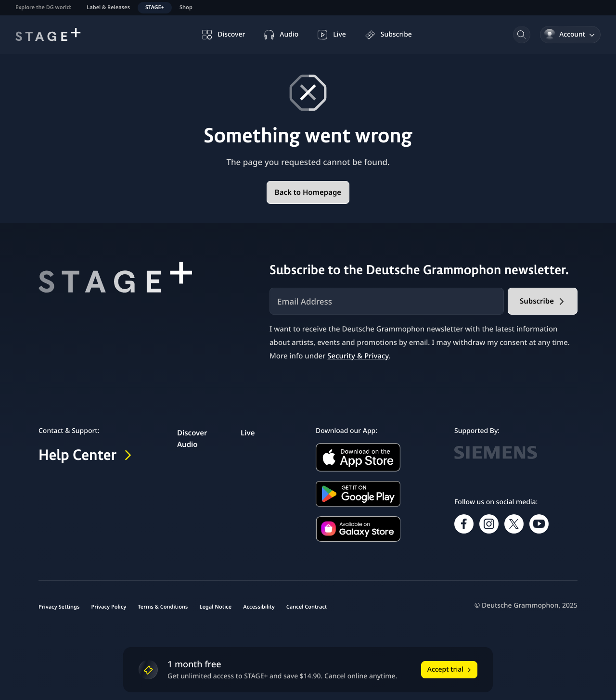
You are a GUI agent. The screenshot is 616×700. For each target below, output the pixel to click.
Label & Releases (108, 7)
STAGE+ (155, 7)
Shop (186, 7)
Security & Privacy (358, 356)
